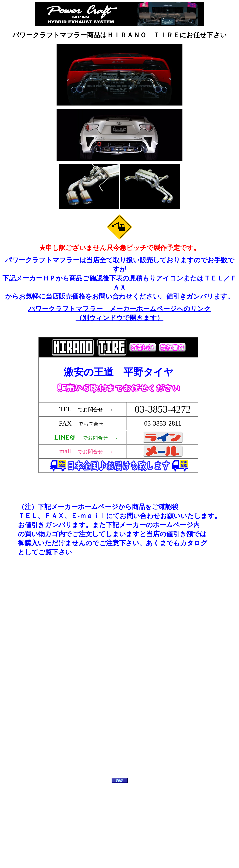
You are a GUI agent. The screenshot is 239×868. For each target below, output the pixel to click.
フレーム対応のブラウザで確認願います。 (119, 412)
